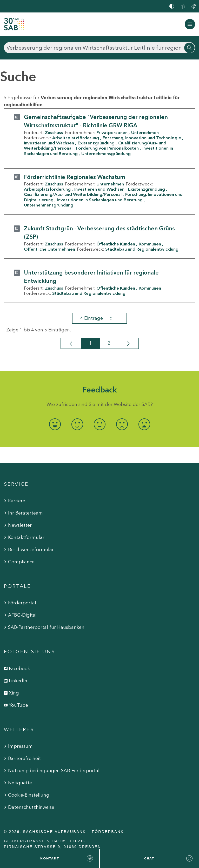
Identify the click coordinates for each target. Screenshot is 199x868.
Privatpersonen (112, 132)
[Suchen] (100, 48)
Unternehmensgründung (106, 153)
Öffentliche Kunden (116, 244)
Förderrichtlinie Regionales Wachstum (75, 177)
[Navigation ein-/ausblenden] (190, 24)
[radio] (55, 424)
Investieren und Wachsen (49, 143)
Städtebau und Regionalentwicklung (142, 249)
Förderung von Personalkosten (107, 148)
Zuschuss (54, 132)
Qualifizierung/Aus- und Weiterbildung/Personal (73, 194)
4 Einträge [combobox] (101, 318)
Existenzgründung (96, 143)
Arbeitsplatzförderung (76, 138)
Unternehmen (145, 132)
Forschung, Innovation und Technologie (142, 138)
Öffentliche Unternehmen (49, 249)
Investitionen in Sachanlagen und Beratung (100, 200)
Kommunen (150, 244)
